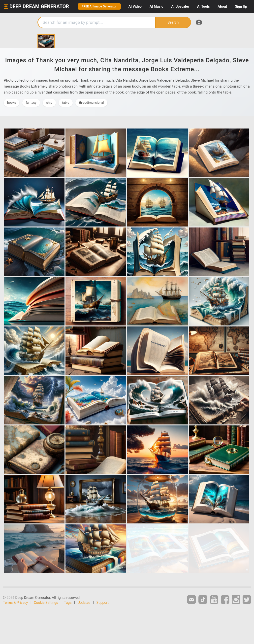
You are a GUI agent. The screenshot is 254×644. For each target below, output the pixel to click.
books (12, 103)
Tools (204, 6)
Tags (68, 603)
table (66, 103)
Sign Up (241, 6)
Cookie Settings (46, 603)
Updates (84, 603)
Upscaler (180, 6)
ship (49, 103)
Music (156, 6)
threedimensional (91, 103)
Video (135, 6)
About (222, 6)
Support (103, 603)
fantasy (31, 103)
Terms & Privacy (15, 603)
